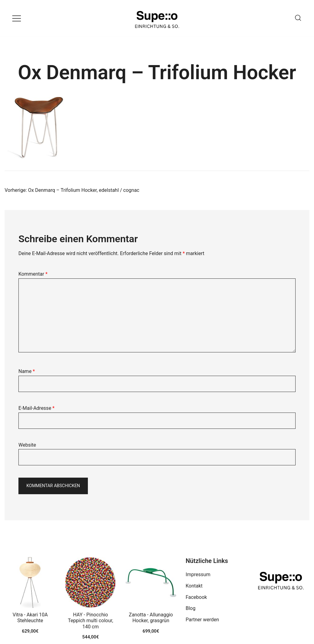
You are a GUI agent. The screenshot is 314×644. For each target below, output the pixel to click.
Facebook (196, 597)
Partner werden (202, 620)
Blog (190, 608)
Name (27, 371)
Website (27, 445)
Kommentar (33, 274)
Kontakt (194, 586)
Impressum (198, 574)
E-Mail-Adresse (36, 408)
